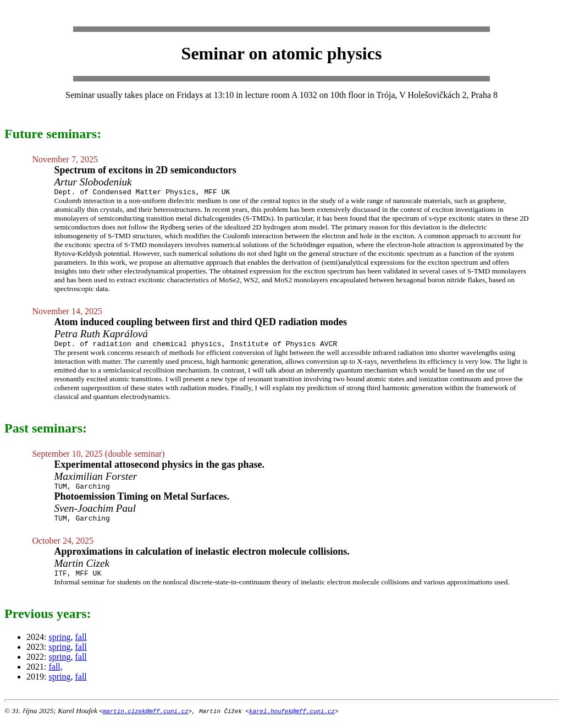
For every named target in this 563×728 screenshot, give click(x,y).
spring (59, 645)
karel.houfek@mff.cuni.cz (292, 719)
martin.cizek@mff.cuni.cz (146, 719)
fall (81, 645)
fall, (55, 675)
